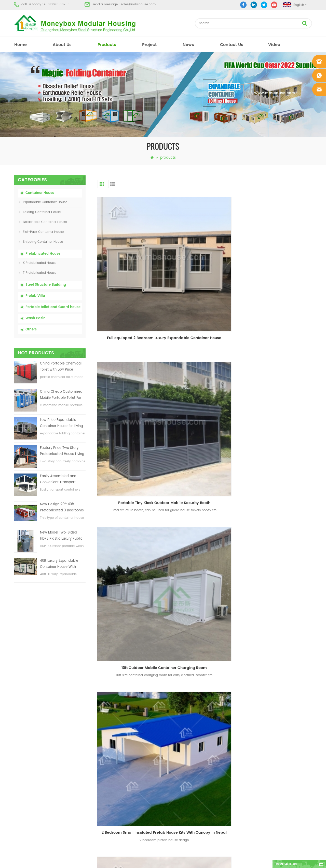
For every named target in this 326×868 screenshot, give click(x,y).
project (149, 45)
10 (251, 590)
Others (31, 330)
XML (17, 778)
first (134, 590)
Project (19, 742)
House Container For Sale (179, 787)
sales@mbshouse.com (138, 4)
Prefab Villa (35, 296)
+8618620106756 (56, 4)
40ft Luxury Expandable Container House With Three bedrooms (59, 564)
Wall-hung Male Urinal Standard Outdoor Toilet (131, 554)
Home (18, 714)
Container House (40, 193)
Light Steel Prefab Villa (177, 778)
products (107, 45)
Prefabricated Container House (183, 742)
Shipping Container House (41, 242)
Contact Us (232, 45)
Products (21, 732)
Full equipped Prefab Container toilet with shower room (206, 554)
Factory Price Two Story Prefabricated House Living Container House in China (62, 451)
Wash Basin (36, 318)
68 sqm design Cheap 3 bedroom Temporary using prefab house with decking (131, 458)
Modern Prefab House (176, 732)
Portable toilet (170, 723)
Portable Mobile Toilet (176, 760)
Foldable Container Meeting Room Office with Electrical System (206, 363)
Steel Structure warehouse (180, 796)
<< (147, 590)
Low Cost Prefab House (177, 751)
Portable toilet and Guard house (53, 307)
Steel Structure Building (46, 285)
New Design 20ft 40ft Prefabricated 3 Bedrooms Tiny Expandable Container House (62, 508)
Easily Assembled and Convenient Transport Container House (58, 479)
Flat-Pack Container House (42, 232)
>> (263, 590)
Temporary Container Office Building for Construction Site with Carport (280, 458)
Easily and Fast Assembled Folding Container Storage (280, 554)
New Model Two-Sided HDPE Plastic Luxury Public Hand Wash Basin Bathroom (61, 536)
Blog (17, 760)
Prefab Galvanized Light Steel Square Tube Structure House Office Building (206, 458)
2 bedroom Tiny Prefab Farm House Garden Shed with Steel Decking (280, 363)
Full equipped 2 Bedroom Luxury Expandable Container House (131, 268)
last (275, 590)
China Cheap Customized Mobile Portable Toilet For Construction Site (61, 395)
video (274, 45)
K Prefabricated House (38, 263)
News (188, 45)
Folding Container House (40, 212)
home (21, 45)
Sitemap (20, 769)
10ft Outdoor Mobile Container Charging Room (280, 268)
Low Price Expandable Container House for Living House (62, 423)
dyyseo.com (242, 860)
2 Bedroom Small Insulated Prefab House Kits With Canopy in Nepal (131, 363)
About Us (62, 45)
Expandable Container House (43, 202)
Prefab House (170, 714)
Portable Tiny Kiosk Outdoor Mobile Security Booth (206, 268)
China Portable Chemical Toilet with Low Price (61, 367)
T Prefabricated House (38, 273)
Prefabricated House (43, 254)
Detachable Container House (43, 222)
